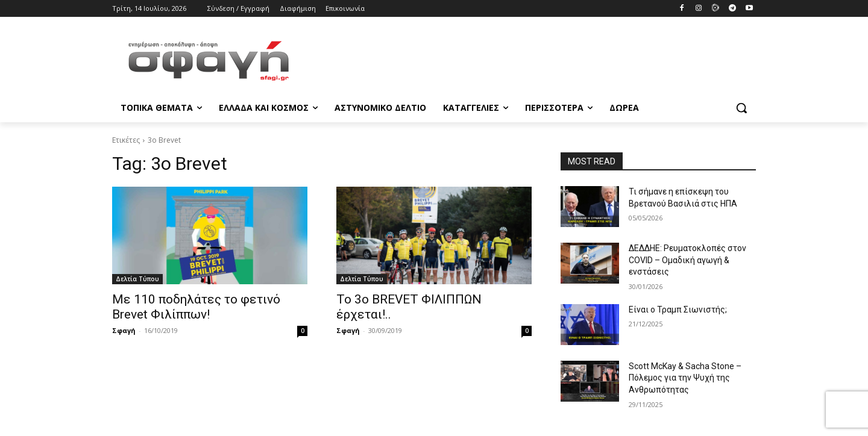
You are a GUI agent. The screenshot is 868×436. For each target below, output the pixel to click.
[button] (741, 108)
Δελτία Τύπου (137, 279)
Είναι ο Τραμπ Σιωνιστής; (678, 310)
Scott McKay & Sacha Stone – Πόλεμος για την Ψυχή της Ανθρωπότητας (685, 378)
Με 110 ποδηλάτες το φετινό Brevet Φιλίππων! (196, 307)
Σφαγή (124, 330)
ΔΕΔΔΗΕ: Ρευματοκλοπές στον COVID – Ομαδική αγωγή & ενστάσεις (687, 260)
